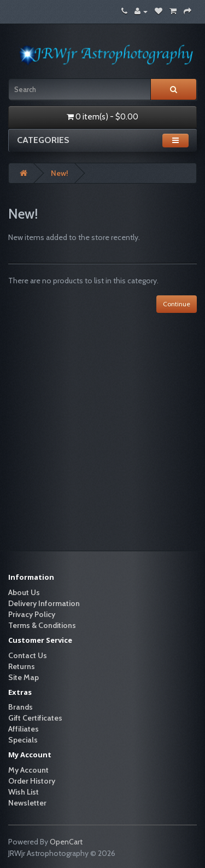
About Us (24, 592)
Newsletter (27, 803)
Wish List (24, 792)
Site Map (24, 677)
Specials (23, 740)
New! (60, 173)
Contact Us (28, 655)
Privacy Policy (32, 614)
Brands (20, 707)
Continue (177, 304)
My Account (28, 770)
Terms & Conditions (42, 625)
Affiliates (24, 729)
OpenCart (66, 842)
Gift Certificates (35, 718)
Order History (32, 781)
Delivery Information (44, 603)
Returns (22, 666)
